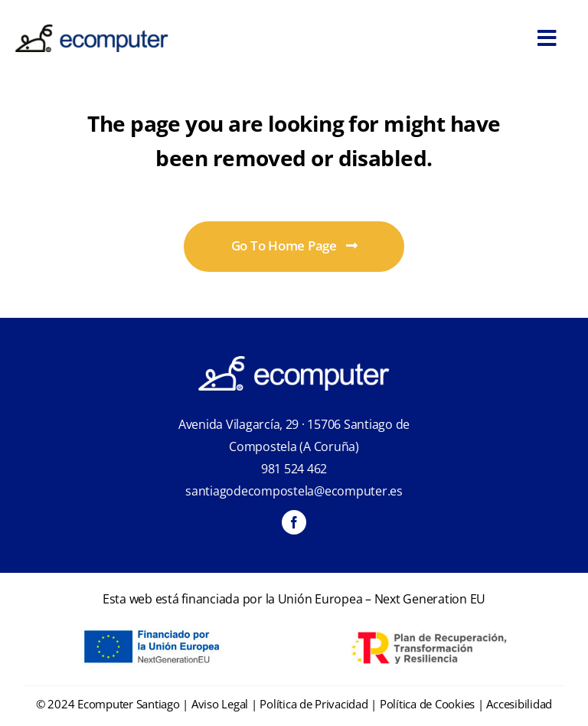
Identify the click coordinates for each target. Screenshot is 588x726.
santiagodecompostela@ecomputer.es (294, 491)
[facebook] (294, 522)
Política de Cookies (427, 704)
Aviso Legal (220, 704)
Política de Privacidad (314, 704)
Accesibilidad (519, 704)
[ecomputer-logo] (92, 31)
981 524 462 (294, 469)
